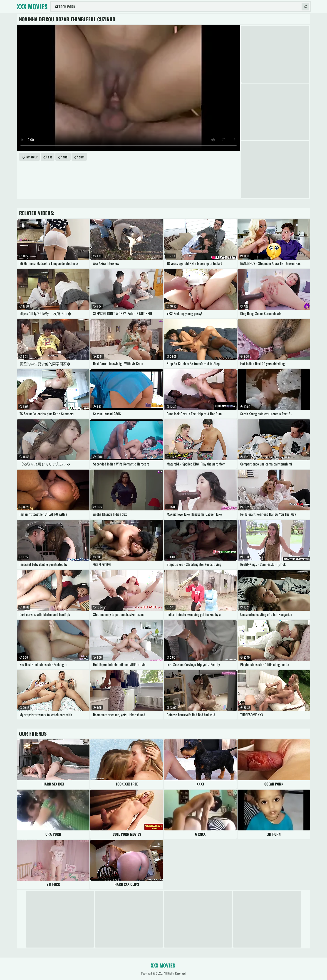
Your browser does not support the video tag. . (129, 88)
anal (66, 157)
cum (82, 157)
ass (50, 157)
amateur (32, 157)
